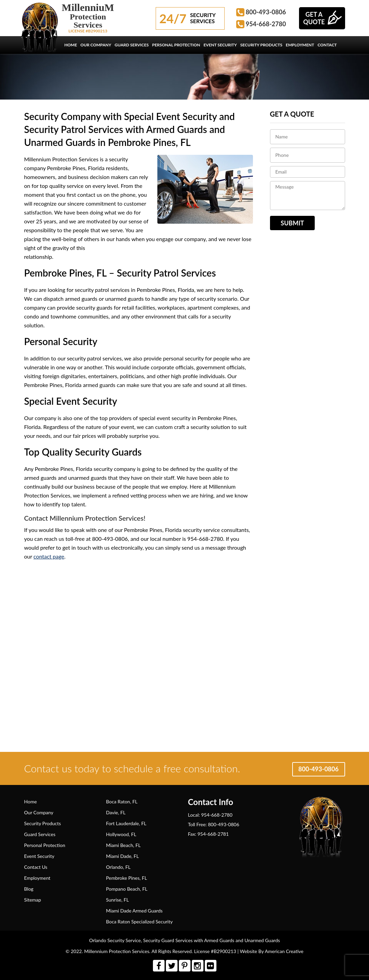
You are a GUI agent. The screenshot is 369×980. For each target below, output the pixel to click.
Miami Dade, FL (123, 856)
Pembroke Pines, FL (127, 878)
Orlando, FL (118, 867)
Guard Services (40, 834)
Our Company (39, 812)
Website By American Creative (272, 951)
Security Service (124, 940)
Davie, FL (116, 812)
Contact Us (36, 867)
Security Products (43, 823)
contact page (49, 556)
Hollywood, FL (121, 834)
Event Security (39, 856)
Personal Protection (45, 845)
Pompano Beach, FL (127, 889)
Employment (37, 878)
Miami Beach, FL (123, 845)
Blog (29, 889)
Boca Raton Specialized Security (139, 922)
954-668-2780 (266, 24)
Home (31, 801)
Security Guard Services (168, 940)
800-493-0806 (266, 12)
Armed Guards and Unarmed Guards (242, 940)
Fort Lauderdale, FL (126, 823)
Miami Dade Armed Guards (134, 911)
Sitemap (33, 900)
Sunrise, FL (118, 900)
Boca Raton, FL (122, 801)
